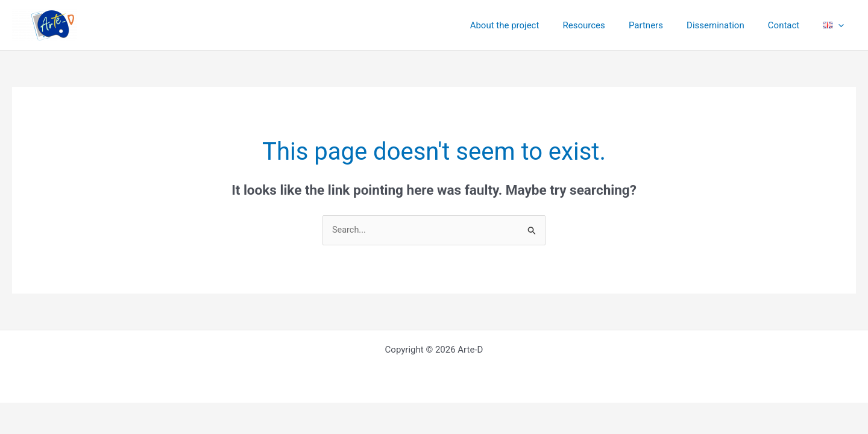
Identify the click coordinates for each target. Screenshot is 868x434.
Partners (665, 25)
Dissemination (729, 25)
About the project (535, 25)
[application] (841, 25)
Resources (609, 25)
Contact (792, 25)
